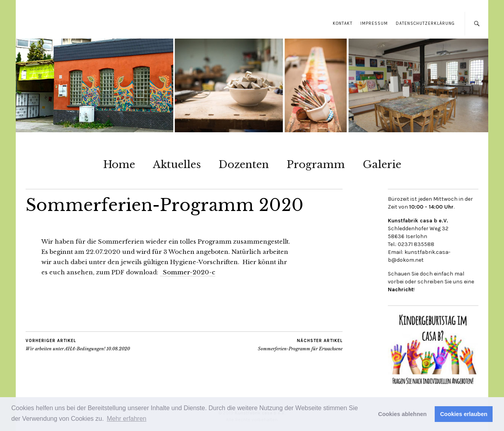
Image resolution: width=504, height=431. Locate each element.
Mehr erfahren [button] (127, 419)
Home (119, 165)
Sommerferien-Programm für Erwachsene (300, 345)
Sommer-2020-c (188, 272)
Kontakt (343, 23)
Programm (316, 165)
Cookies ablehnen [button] (402, 414)
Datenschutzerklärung (425, 23)
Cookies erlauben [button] (464, 414)
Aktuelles (177, 165)
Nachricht (401, 289)
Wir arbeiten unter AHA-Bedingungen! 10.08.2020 (78, 345)
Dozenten (244, 165)
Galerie (382, 165)
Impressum (374, 23)
